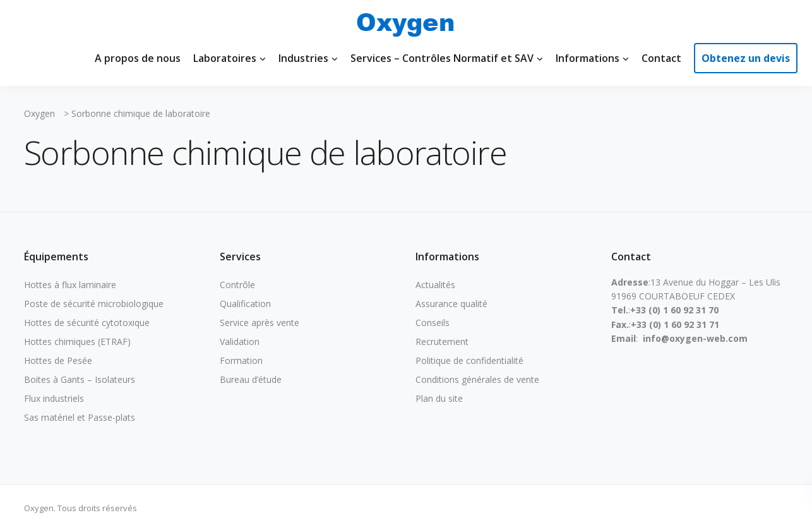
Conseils (433, 323)
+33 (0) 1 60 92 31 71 (675, 324)
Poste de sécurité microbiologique (94, 304)
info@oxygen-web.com (695, 338)
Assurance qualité (451, 304)
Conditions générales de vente (477, 379)
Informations (588, 58)
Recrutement (442, 342)
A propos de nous (138, 58)
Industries (303, 58)
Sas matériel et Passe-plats (80, 417)
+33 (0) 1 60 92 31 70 (674, 310)
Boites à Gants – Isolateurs (80, 379)
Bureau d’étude (251, 379)
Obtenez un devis (746, 58)
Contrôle (237, 285)
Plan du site (439, 398)
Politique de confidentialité (469, 360)
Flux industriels (54, 398)
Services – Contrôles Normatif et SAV (442, 58)
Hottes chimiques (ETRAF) (77, 342)
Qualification (245, 304)
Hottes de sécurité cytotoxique (87, 323)
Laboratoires (225, 58)
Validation (240, 342)
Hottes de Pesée (58, 360)
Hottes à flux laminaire (70, 285)
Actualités (435, 285)
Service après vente (260, 323)
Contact (661, 58)
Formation (241, 360)
